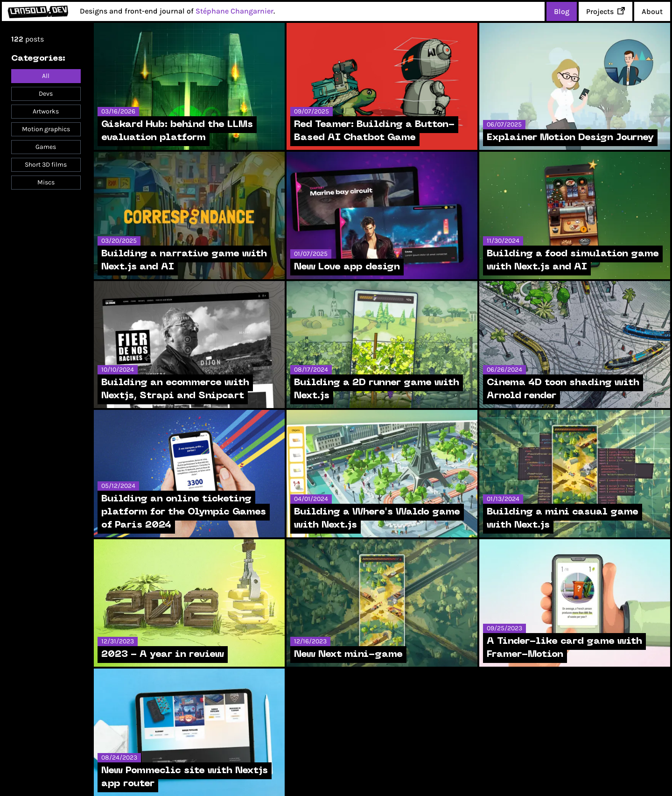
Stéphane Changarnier (234, 11)
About (652, 11)
